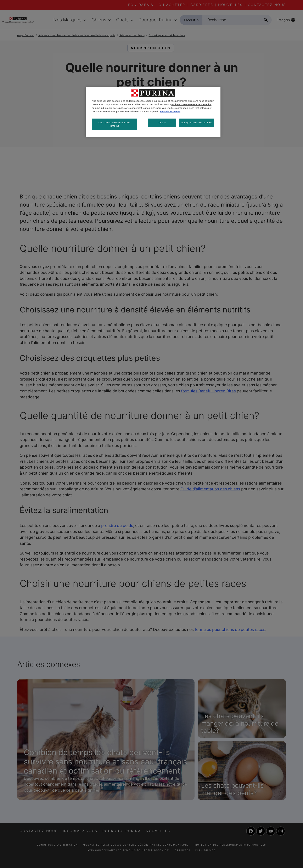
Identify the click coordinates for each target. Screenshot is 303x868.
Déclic (162, 122)
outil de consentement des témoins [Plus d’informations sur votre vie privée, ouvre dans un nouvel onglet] (192, 104)
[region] (153, 112)
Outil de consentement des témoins (114, 124)
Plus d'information (170, 111)
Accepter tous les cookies (197, 122)
